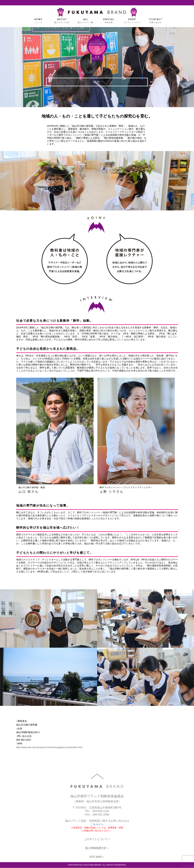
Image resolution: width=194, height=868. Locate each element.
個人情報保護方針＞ (97, 848)
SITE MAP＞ (97, 857)
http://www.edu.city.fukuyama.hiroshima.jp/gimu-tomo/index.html (49, 747)
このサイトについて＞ (97, 839)
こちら (94, 824)
